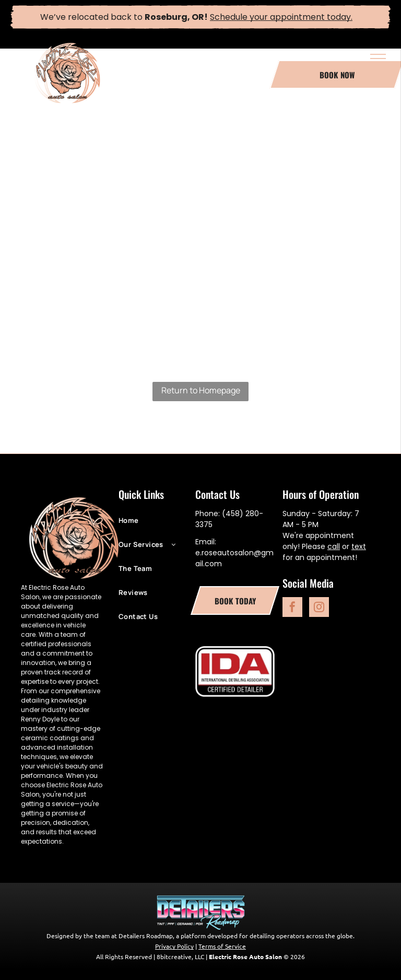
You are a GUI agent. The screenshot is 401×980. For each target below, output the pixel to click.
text (359, 546)
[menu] (378, 59)
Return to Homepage (201, 390)
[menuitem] (157, 526)
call (334, 546)
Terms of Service (222, 946)
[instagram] (319, 608)
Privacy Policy (174, 946)
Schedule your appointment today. (281, 17)
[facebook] (292, 608)
